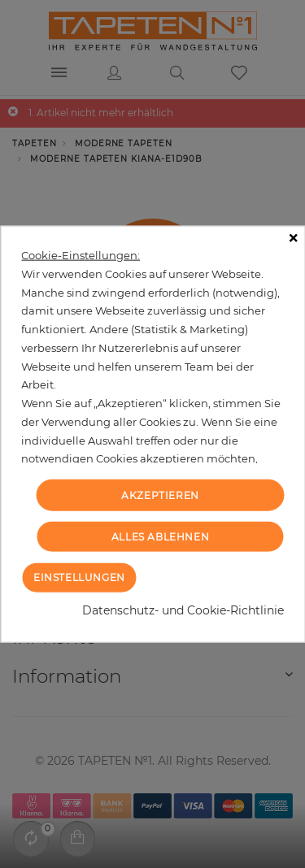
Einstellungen (79, 577)
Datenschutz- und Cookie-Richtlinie (183, 610)
